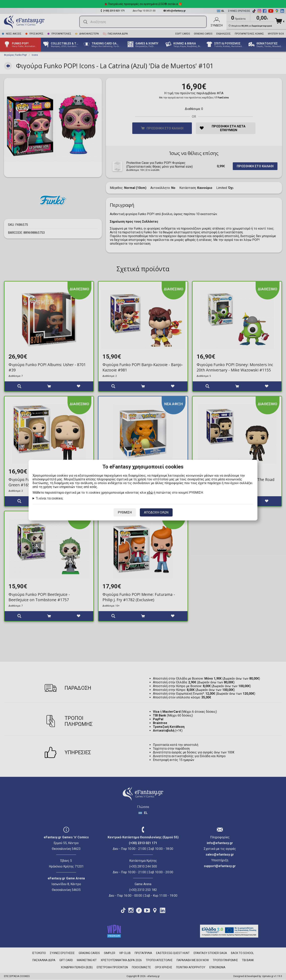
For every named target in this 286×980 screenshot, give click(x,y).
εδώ (150, 493)
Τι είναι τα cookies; (50, 498)
